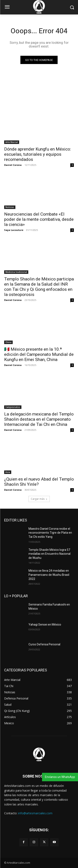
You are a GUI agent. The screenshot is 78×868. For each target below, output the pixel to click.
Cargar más (39, 499)
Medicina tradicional (16, 272)
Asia (8, 472)
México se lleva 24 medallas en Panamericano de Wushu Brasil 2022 (49, 575)
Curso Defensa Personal (44, 644)
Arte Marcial (12, 142)
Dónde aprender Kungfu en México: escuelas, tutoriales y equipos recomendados (38, 154)
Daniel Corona (13, 165)
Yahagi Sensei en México (45, 625)
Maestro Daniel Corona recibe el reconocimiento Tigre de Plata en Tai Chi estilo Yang (50, 533)
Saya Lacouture (14, 230)
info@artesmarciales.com (35, 813)
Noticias (10, 207)
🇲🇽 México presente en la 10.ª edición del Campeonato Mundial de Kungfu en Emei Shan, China (39, 354)
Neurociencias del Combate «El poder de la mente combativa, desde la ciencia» (39, 219)
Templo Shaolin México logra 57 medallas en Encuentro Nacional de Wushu (50, 554)
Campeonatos (13, 407)
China (8, 342)
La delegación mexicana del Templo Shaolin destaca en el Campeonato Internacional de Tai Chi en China (39, 419)
